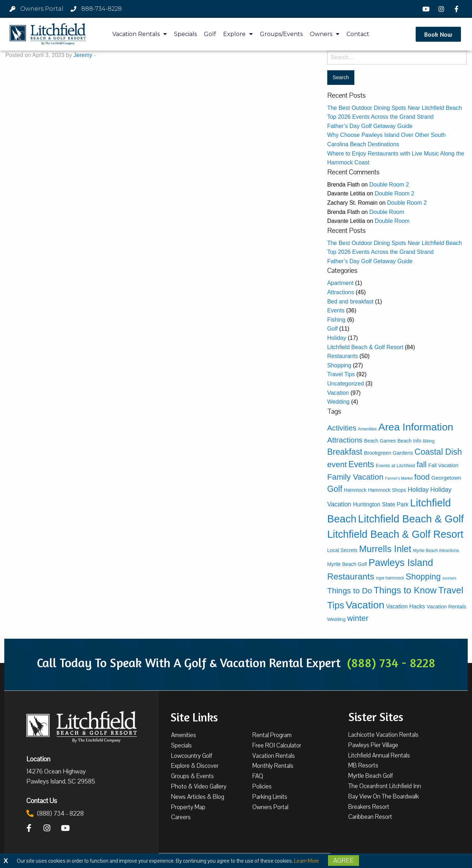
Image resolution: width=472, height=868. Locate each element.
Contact (358, 34)
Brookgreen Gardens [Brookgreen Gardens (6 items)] (389, 453)
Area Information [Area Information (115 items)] (416, 427)
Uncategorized (346, 384)
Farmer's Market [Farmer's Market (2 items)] (399, 478)
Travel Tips (341, 374)
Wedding (338, 402)
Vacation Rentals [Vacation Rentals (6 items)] (447, 607)
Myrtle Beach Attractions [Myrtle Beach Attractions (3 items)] (436, 551)
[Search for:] (397, 58)
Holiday (337, 338)
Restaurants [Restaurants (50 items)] (351, 576)
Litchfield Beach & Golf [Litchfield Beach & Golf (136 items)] (411, 519)
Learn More (307, 861)
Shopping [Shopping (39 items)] (423, 577)
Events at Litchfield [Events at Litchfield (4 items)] (395, 466)
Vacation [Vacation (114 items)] (365, 605)
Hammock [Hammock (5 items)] (355, 490)
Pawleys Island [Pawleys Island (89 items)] (401, 563)
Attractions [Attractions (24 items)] (345, 440)
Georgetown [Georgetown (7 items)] (446, 478)
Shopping (339, 365)
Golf (210, 34)
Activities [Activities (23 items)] (342, 428)
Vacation (338, 393)
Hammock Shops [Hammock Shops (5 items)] (387, 490)
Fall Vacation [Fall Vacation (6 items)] (443, 465)
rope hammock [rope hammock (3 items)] (390, 578)
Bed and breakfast (350, 302)
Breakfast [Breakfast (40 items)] (345, 452)
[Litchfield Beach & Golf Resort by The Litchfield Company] (48, 34)
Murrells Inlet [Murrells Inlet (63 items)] (385, 549)
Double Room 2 (389, 185)
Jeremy (83, 55)
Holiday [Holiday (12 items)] (418, 490)
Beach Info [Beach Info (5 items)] (409, 441)
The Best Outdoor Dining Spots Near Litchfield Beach (395, 108)
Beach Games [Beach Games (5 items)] (380, 441)
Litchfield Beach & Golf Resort (365, 347)
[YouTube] (427, 9)
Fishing (337, 320)
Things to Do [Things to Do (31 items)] (350, 591)
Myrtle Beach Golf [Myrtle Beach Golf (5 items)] (347, 564)
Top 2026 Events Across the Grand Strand (381, 117)
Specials (185, 34)
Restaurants (343, 356)
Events (336, 310)
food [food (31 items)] (422, 477)
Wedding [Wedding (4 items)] (337, 619)
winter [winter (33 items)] (358, 618)
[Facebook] (457, 9)
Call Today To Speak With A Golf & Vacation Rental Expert (236, 663)
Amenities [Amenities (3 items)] (367, 429)
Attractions (341, 292)
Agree (343, 861)
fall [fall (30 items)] (422, 464)
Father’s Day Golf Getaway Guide (370, 126)
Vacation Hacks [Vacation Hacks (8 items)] (406, 606)
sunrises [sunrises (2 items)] (450, 578)
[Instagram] (442, 9)
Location (38, 759)
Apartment (340, 283)
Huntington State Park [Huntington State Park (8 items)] (381, 504)
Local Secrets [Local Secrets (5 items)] (342, 550)
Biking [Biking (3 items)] (429, 441)
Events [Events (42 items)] (361, 464)
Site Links (194, 716)
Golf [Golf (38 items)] (335, 489)
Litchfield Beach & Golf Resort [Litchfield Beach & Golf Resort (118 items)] (395, 534)
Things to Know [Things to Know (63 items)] (405, 590)
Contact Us (42, 801)
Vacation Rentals (140, 34)
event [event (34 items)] (337, 464)
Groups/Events (281, 34)
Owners (325, 34)
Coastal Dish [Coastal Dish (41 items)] (438, 452)
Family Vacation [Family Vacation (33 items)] (355, 477)
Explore (238, 34)
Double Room (387, 212)
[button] (438, 34)
